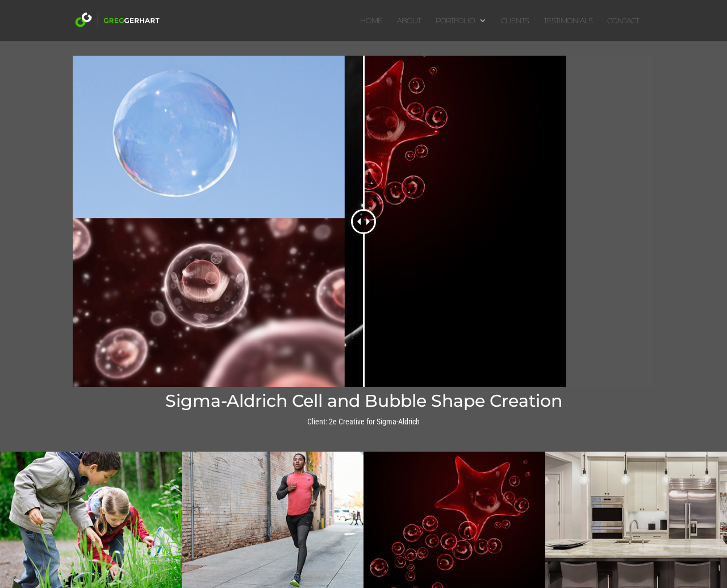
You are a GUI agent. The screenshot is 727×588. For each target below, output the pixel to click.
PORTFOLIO (455, 21)
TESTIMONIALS (568, 21)
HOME (371, 21)
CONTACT (623, 21)
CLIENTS (515, 21)
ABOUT (409, 21)
